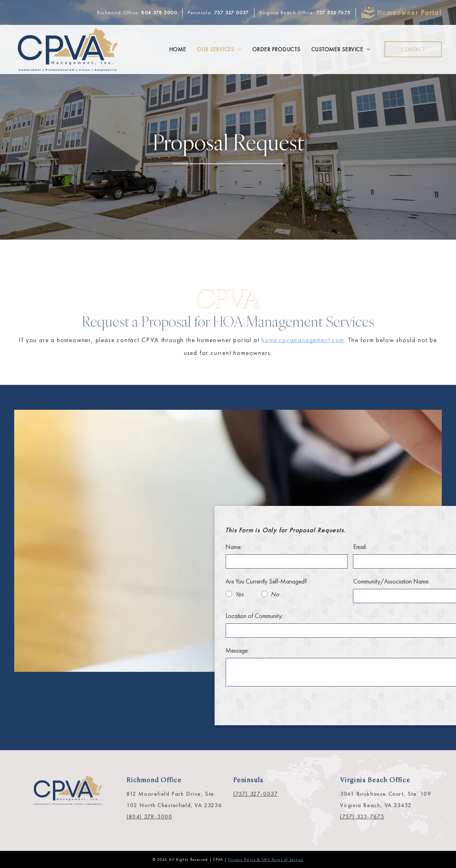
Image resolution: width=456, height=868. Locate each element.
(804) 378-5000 (149, 817)
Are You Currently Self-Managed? (340, 581)
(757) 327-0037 (256, 794)
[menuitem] (177, 49)
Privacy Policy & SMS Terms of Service (266, 859)
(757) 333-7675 (362, 817)
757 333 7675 (333, 12)
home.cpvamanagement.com (303, 340)
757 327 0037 (232, 12)
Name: (307, 547)
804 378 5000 (159, 12)
